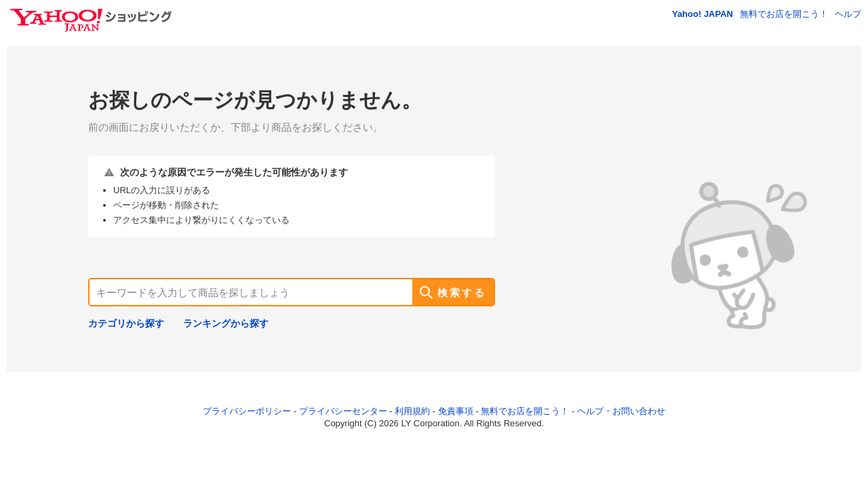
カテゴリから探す (126, 323)
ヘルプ (848, 14)
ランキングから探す (226, 323)
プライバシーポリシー (247, 411)
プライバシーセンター (343, 411)
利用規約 (412, 411)
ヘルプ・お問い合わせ (621, 411)
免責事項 (456, 411)
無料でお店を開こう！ (784, 14)
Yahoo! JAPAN (703, 14)
